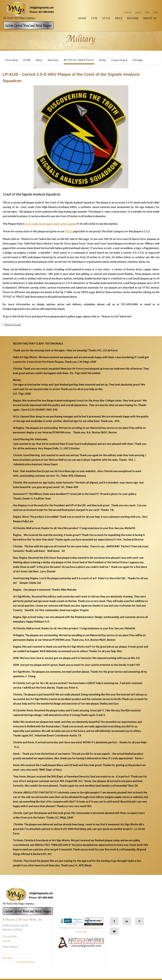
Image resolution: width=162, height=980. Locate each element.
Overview (12, 60)
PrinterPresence (25, 962)
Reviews (133, 18)
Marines (53, 60)
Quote (139, 12)
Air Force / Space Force (79, 60)
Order (156, 12)
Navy (39, 60)
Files (147, 12)
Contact (128, 12)
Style (106, 18)
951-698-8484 (10, 936)
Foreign (138, 60)
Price (119, 18)
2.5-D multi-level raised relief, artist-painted (51, 224)
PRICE (69, 231)
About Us (150, 18)
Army (103, 60)
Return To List (13, 324)
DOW (27, 60)
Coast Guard (119, 60)
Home (82, 18)
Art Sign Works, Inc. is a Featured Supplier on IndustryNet (81, 927)
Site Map (7, 958)
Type (94, 18)
